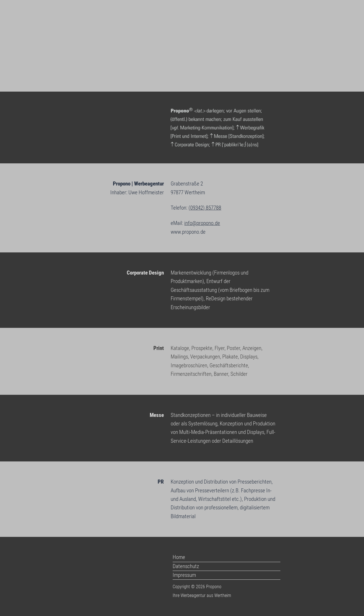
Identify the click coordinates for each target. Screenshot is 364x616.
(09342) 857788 (205, 208)
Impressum (184, 575)
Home (179, 557)
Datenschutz (186, 566)
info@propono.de (202, 223)
